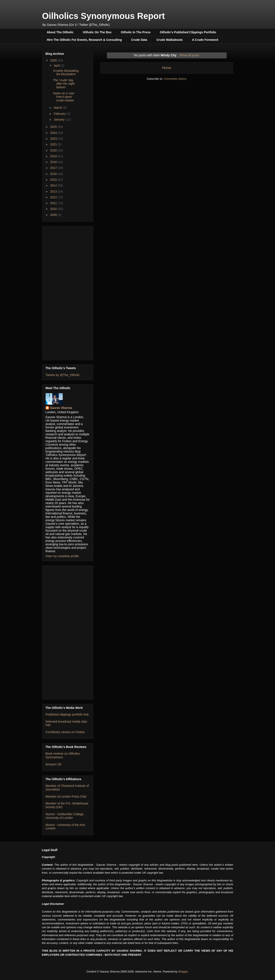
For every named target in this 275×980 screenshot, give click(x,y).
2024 (54, 133)
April (57, 66)
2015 (54, 180)
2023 (54, 139)
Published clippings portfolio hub (67, 714)
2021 (54, 144)
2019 (54, 156)
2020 (54, 150)
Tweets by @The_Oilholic (63, 375)
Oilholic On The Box (97, 32)
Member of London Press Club (66, 797)
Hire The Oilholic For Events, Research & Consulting (84, 40)
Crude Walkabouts (169, 40)
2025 (54, 127)
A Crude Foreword (205, 40)
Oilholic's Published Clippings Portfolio (188, 32)
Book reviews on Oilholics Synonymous (63, 755)
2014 (54, 185)
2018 (54, 162)
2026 (54, 60)
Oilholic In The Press (136, 32)
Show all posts (189, 55)
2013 (54, 191)
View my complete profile (62, 556)
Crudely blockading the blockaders (66, 73)
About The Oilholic (60, 32)
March (58, 108)
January (60, 119)
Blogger (183, 972)
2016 (54, 174)
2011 (54, 203)
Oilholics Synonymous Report (104, 16)
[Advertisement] (68, 292)
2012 (54, 197)
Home (167, 68)
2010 (54, 209)
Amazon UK (54, 764)
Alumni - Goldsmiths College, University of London (65, 816)
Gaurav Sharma (61, 408)
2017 (54, 168)
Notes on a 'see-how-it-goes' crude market (64, 97)
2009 (54, 215)
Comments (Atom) (175, 79)
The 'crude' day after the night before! (64, 84)
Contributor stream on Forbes (65, 732)
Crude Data (139, 40)
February (60, 114)
